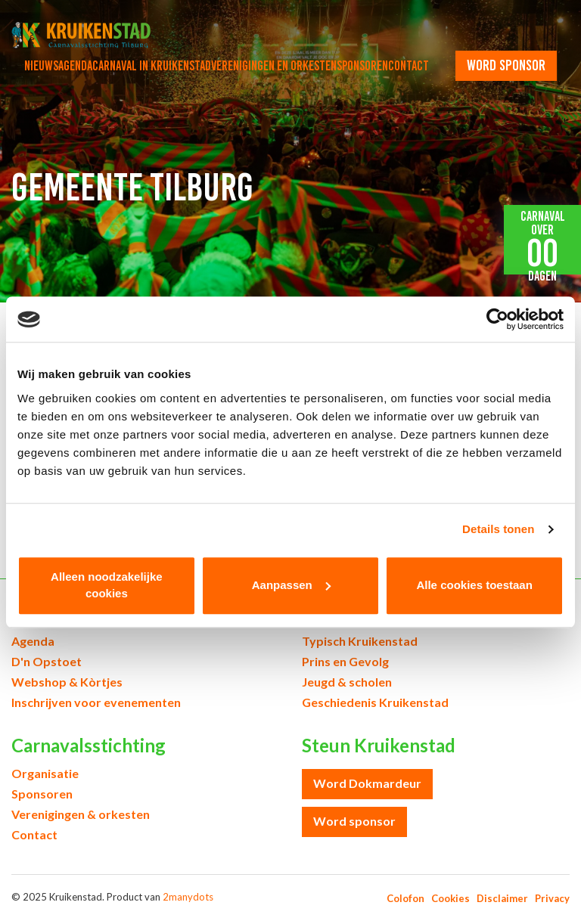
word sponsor (506, 65)
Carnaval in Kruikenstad (152, 66)
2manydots (188, 897)
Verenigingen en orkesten (274, 66)
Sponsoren (362, 66)
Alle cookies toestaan (474, 585)
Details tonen (498, 529)
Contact (409, 66)
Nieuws (41, 66)
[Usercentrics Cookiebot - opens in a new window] (497, 319)
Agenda (75, 66)
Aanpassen (291, 585)
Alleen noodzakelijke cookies (107, 585)
